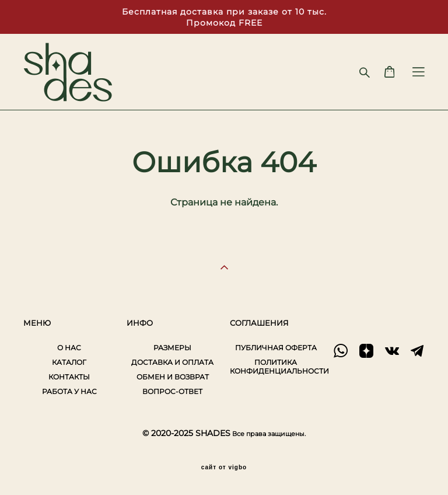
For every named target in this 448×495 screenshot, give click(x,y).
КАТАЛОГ (69, 362)
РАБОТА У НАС (69, 391)
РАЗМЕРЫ (172, 348)
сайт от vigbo (224, 468)
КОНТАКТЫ (69, 377)
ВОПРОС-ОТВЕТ (172, 391)
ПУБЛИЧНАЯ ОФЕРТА (276, 348)
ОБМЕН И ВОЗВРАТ (173, 377)
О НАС (69, 348)
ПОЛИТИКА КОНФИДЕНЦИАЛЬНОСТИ (279, 367)
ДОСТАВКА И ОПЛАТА (172, 362)
